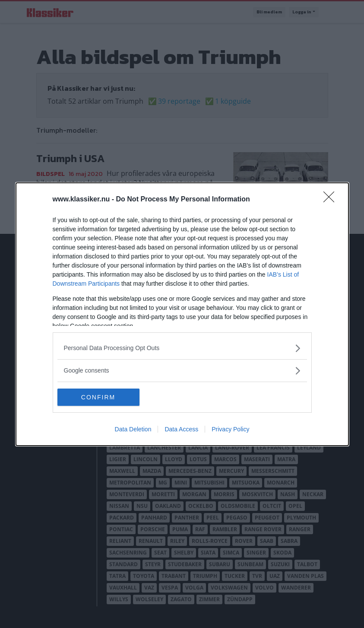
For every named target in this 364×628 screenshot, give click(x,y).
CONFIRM (98, 397)
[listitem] (182, 348)
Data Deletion (133, 429)
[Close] (332, 200)
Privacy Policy (230, 429)
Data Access (181, 429)
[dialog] (182, 314)
